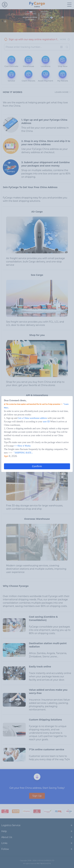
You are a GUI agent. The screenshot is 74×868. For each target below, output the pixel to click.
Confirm (37, 466)
